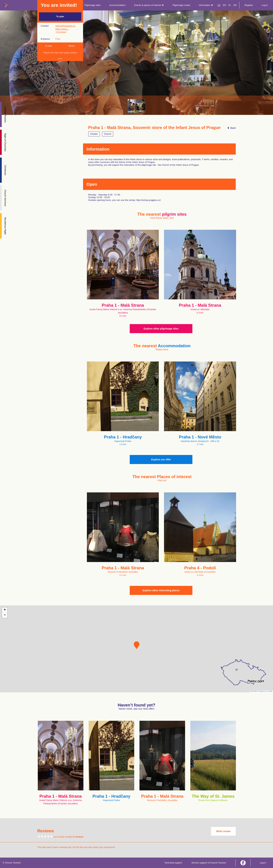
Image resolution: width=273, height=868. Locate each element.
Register (249, 5)
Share (72, 46)
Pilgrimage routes (181, 5)
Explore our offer (161, 459)
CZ (219, 5)
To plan (60, 16)
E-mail (49, 46)
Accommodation (117, 5)
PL (230, 5)
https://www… (62, 29)
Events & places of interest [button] (149, 5)
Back (231, 128)
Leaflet (254, 691)
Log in (265, 5)
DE (235, 5)
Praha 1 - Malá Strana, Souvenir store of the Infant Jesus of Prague (154, 128)
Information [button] (206, 5)
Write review (223, 831)
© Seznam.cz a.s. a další (265, 691)
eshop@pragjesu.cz (65, 26)
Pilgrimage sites (93, 5)
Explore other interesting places (161, 590)
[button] (137, 645)
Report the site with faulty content (60, 53)
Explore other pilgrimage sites (161, 329)
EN (224, 5)
